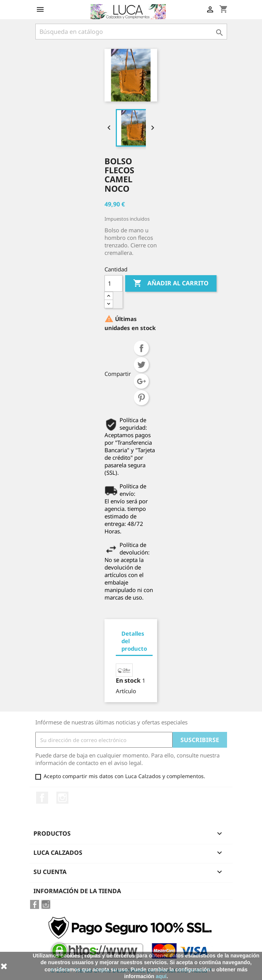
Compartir (141, 348)
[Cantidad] (114, 283)
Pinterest (141, 398)
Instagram (62, 798)
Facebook (42, 798)
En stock (128, 680)
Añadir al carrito (171, 283)
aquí (161, 976)
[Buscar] (131, 32)
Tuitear (141, 365)
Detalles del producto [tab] (134, 641)
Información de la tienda (77, 891)
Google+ (141, 381)
